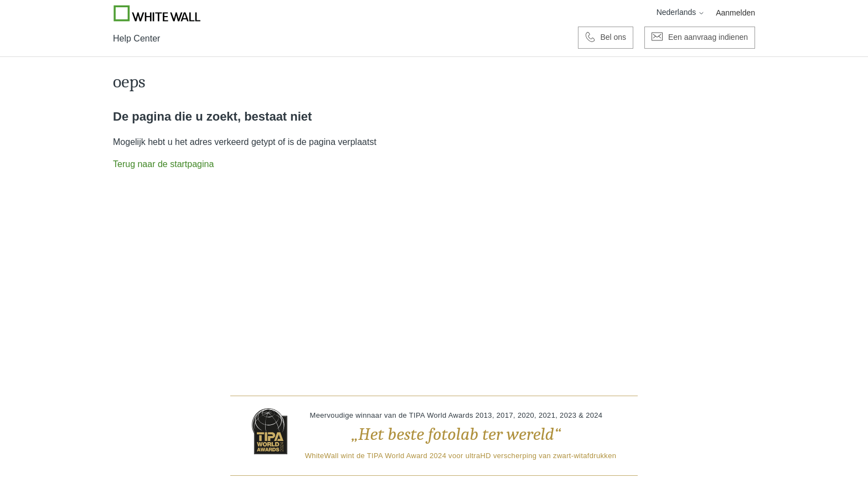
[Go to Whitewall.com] (157, 13)
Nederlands (681, 12)
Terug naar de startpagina (163, 164)
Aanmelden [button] (735, 13)
